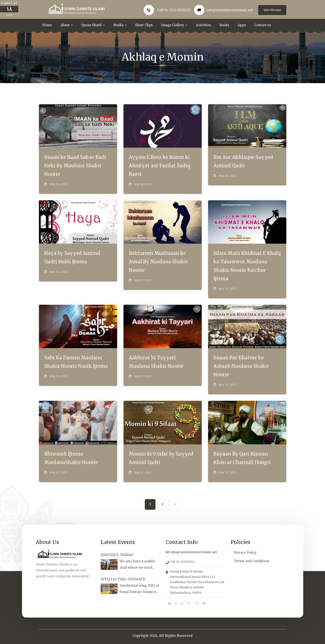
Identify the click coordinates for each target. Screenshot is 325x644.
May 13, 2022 (58, 272)
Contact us (263, 25)
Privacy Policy (245, 553)
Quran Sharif (92, 25)
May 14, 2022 (58, 184)
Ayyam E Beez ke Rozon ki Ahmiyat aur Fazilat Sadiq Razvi (159, 166)
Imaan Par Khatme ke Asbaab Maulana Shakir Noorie (241, 366)
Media (118, 25)
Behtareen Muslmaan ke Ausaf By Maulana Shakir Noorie (158, 262)
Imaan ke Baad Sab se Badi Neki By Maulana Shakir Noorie (75, 166)
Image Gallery (173, 25)
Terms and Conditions (252, 561)
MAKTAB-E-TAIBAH (117, 555)
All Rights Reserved (176, 636)
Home (47, 25)
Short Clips (144, 25)
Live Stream (272, 10)
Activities (203, 25)
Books (224, 25)
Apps (242, 25)
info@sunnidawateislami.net (230, 10)
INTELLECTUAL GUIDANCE (123, 579)
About (65, 25)
